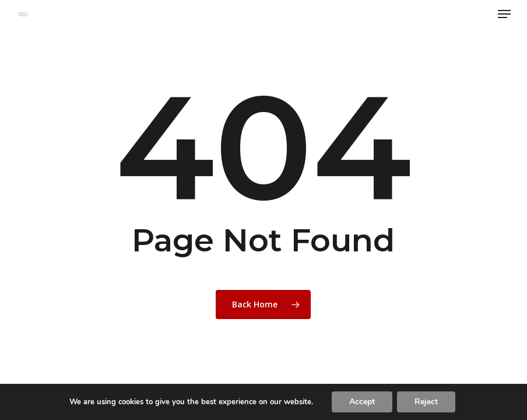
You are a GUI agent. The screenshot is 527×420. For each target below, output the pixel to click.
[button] (504, 14)
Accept (362, 402)
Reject (426, 402)
